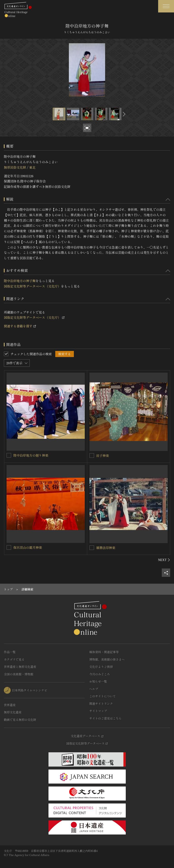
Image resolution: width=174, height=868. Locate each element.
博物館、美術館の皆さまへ (107, 659)
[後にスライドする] (123, 114)
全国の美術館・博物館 (19, 674)
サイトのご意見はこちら (105, 718)
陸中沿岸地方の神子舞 (20, 281)
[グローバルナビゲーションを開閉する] (166, 6)
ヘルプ (94, 689)
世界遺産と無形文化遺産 (20, 667)
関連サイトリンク (101, 704)
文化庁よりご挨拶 (101, 667)
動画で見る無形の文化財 (20, 720)
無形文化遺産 (13, 712)
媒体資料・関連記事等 (104, 652)
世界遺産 (10, 705)
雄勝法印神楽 (106, 548)
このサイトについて (103, 696)
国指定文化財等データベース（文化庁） (32, 286)
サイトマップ (98, 711)
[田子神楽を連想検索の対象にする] (92, 456)
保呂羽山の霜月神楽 (28, 547)
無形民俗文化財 (15, 167)
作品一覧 (10, 652)
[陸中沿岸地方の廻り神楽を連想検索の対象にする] (9, 455)
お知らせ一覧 (98, 681)
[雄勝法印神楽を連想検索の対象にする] (92, 548)
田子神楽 (103, 456)
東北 (32, 167)
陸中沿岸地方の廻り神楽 (31, 455)
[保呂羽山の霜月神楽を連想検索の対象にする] (9, 547)
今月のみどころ (100, 674)
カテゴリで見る (14, 659)
